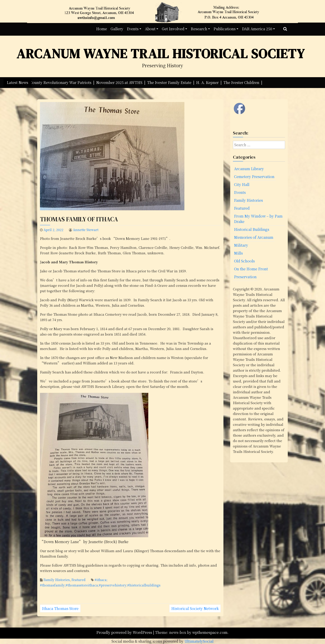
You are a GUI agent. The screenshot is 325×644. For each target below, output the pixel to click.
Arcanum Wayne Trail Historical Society (161, 54)
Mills (238, 253)
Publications (225, 29)
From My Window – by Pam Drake (258, 219)
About (150, 29)
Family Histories (57, 580)
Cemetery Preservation (254, 177)
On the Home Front (251, 269)
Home (102, 29)
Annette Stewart (86, 230)
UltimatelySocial (199, 641)
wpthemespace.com (210, 632)
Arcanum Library (249, 169)
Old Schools (244, 261)
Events (133, 29)
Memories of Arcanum (254, 237)
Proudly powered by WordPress (125, 632)
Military (241, 245)
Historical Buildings (252, 229)
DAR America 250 (257, 29)
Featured (79, 580)
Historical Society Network (195, 608)
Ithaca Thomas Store (60, 608)
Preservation (245, 277)
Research (199, 29)
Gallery (117, 29)
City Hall (242, 184)
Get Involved (173, 29)
